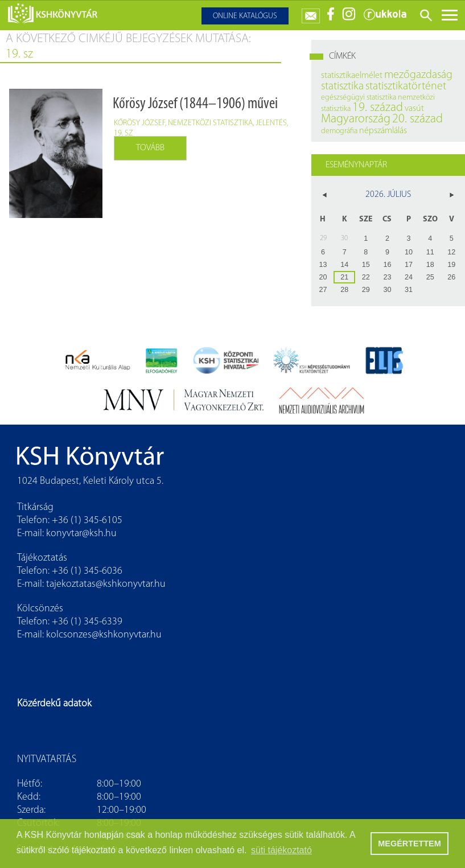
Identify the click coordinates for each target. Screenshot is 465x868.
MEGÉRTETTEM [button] (409, 844)
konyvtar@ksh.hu (81, 534)
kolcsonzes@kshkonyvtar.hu (104, 635)
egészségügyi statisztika (359, 98)
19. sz (124, 133)
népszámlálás (383, 131)
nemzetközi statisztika (210, 123)
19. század (378, 108)
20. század (417, 119)
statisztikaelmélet (352, 76)
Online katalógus (245, 16)
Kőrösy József (139, 123)
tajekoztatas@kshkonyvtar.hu (106, 584)
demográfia (339, 131)
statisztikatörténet (406, 87)
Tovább (150, 148)
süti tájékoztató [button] (281, 850)
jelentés (271, 123)
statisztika (342, 87)
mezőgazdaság (418, 75)
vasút (414, 109)
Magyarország (356, 119)
